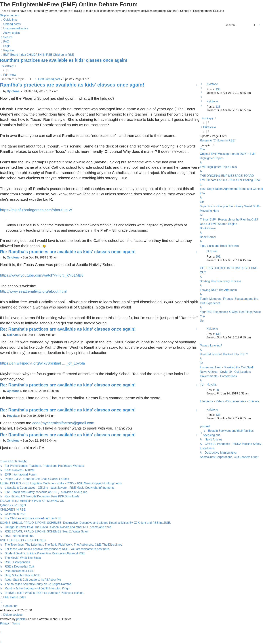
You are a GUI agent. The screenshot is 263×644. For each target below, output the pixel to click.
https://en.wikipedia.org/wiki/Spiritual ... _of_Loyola (42, 363)
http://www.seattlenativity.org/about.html (33, 291)
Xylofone (212, 84)
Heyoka (211, 385)
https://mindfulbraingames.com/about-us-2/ (36, 210)
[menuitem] (10, 24)
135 (218, 89)
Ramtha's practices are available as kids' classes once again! (64, 60)
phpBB (21, 619)
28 (217, 390)
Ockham (212, 251)
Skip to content (10, 15)
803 (218, 257)
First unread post (49, 79)
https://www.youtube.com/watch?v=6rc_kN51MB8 (42, 275)
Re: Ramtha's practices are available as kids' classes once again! (68, 252)
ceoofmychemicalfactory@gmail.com (63, 423)
